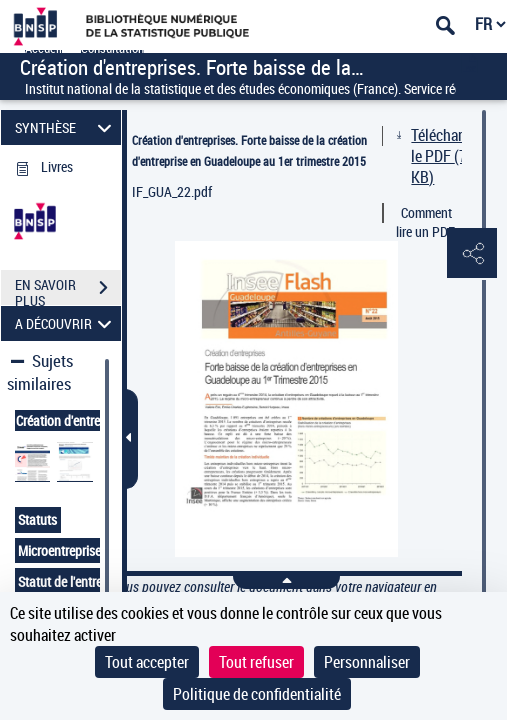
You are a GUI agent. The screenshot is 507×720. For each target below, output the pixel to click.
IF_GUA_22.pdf (172, 191)
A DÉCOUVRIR (66, 323)
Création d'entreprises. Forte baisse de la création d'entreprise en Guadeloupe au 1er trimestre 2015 (249, 150)
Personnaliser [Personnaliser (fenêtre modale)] (367, 662)
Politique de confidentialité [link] (257, 694)
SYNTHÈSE (66, 127)
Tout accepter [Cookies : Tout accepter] (147, 662)
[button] (472, 254)
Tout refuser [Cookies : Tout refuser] (256, 662)
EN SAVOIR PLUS (68, 290)
